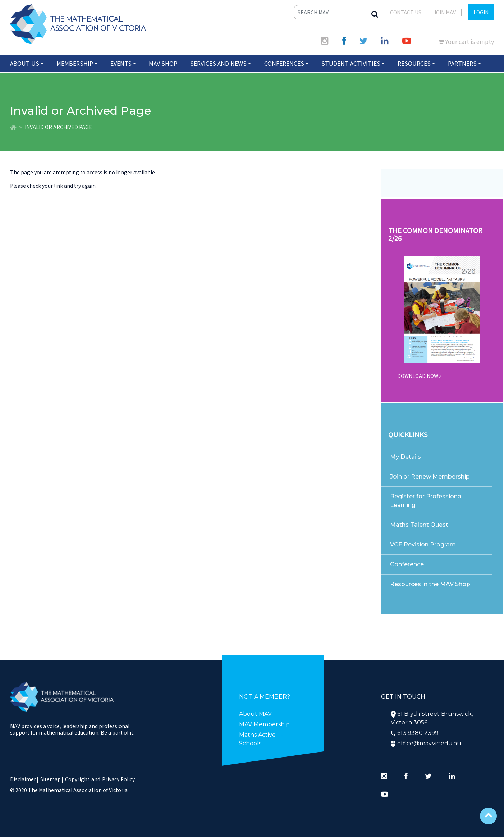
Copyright (77, 779)
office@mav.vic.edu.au (429, 743)
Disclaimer (24, 779)
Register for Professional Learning (426, 501)
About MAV (255, 714)
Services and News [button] (218, 63)
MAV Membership (264, 724)
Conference (407, 564)
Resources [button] (414, 63)
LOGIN (481, 12)
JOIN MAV (445, 12)
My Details (406, 457)
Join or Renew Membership (430, 477)
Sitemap (51, 779)
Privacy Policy (118, 779)
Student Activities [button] (351, 63)
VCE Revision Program (423, 545)
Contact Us (406, 12)
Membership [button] (75, 63)
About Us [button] (25, 63)
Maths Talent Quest (419, 525)
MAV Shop (163, 63)
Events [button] (121, 63)
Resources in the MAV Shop (430, 584)
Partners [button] (462, 63)
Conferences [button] (284, 63)
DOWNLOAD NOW (419, 376)
